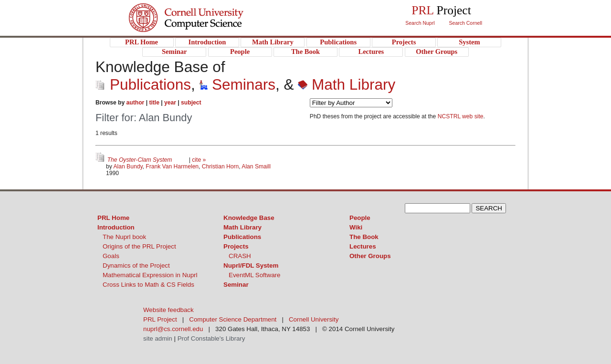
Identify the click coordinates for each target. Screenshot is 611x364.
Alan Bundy (128, 166)
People (360, 218)
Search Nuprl (420, 23)
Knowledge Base (249, 218)
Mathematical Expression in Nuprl (150, 275)
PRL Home (113, 218)
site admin (158, 338)
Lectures (363, 246)
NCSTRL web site (461, 116)
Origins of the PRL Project (139, 246)
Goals (111, 256)
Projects (236, 246)
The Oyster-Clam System (141, 160)
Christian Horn (220, 166)
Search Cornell (466, 23)
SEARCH (489, 208)
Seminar (236, 285)
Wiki (356, 227)
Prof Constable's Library (211, 338)
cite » (199, 160)
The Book (364, 237)
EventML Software (254, 275)
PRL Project (205, 27)
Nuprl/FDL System (251, 265)
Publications (143, 84)
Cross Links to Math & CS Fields (148, 285)
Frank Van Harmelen (172, 166)
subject (191, 103)
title (154, 103)
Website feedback (169, 310)
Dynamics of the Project (136, 265)
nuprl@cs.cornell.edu (173, 329)
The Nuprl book (124, 237)
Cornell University (205, 9)
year (170, 103)
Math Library (347, 84)
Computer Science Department (233, 319)
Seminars (237, 84)
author (136, 103)
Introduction (116, 227)
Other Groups (370, 256)
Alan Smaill (256, 166)
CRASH (240, 256)
